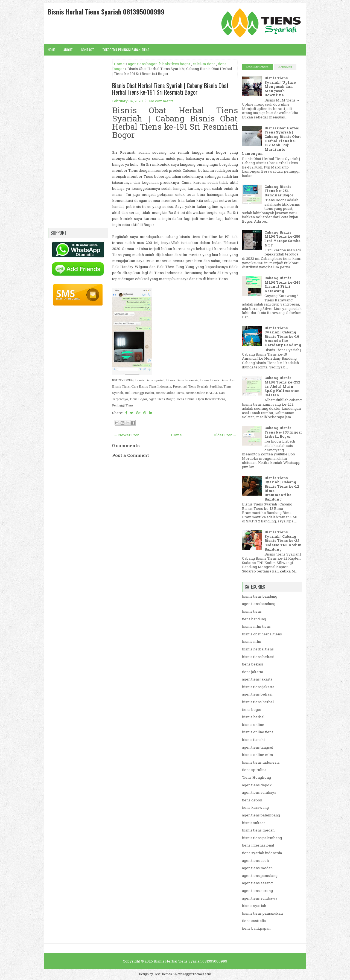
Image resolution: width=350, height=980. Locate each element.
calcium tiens (204, 64)
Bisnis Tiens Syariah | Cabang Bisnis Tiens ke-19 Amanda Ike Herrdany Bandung (283, 336)
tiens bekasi (253, 664)
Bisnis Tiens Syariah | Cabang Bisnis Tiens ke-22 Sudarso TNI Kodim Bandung (283, 540)
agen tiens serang (257, 883)
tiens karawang (255, 807)
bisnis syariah (254, 906)
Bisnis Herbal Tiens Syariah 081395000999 (106, 11)
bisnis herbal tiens (258, 649)
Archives (285, 67)
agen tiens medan (257, 868)
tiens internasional (258, 845)
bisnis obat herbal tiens (262, 634)
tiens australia (254, 921)
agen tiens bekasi (257, 694)
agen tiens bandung (259, 604)
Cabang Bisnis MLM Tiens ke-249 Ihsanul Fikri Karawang (282, 284)
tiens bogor (252, 709)
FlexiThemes (163, 974)
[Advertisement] (175, 621)
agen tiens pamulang (260, 876)
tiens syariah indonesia (262, 853)
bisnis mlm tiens (256, 626)
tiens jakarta (253, 672)
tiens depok (252, 800)
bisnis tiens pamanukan (262, 913)
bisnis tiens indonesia (261, 762)
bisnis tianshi (253, 740)
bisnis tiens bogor (175, 64)
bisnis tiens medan (258, 830)
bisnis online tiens (258, 732)
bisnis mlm (252, 641)
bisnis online (253, 725)
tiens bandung (254, 619)
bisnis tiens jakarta (258, 687)
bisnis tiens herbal (258, 702)
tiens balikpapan (256, 928)
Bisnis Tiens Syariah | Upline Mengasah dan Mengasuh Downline (280, 86)
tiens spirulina (254, 770)
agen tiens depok (257, 785)
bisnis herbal (253, 717)
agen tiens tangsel (258, 747)
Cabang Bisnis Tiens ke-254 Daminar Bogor (279, 191)
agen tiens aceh (255, 860)
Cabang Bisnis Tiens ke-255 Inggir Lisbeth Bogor (283, 432)
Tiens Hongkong (256, 777)
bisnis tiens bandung (260, 596)
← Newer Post (126, 435)
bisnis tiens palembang (262, 838)
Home (52, 50)
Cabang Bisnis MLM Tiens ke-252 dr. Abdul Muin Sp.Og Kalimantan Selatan (282, 386)
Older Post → (225, 435)
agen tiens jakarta (257, 679)
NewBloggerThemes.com (193, 974)
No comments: (162, 101)
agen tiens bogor (142, 64)
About (68, 50)
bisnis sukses (254, 823)
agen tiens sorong (257, 891)
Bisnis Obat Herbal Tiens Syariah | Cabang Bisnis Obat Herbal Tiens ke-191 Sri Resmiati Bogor (170, 89)
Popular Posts (257, 67)
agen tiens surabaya (259, 792)
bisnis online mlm (258, 755)
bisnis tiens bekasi (258, 657)
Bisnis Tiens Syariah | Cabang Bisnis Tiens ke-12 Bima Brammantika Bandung (282, 488)
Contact (87, 50)
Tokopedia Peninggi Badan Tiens (126, 50)
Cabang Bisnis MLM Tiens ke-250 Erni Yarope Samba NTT (282, 239)
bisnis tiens (252, 611)
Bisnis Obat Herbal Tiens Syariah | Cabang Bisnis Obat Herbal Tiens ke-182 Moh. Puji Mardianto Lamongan (271, 141)
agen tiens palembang (261, 815)
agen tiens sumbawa (260, 898)
